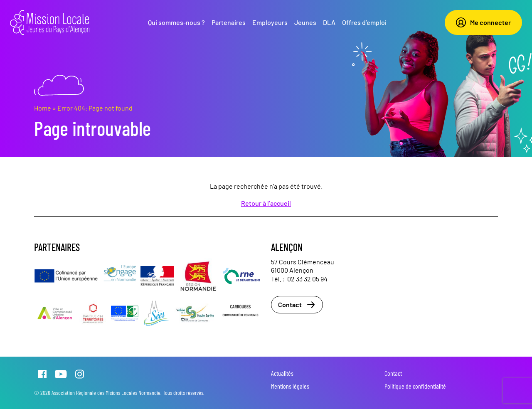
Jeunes (305, 22)
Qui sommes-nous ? (176, 22)
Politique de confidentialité (415, 386)
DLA (329, 22)
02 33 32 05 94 (307, 279)
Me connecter (483, 22)
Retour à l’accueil (266, 203)
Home (43, 108)
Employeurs (270, 22)
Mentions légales (290, 386)
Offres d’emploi (364, 22)
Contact (297, 305)
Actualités (282, 373)
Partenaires (229, 22)
